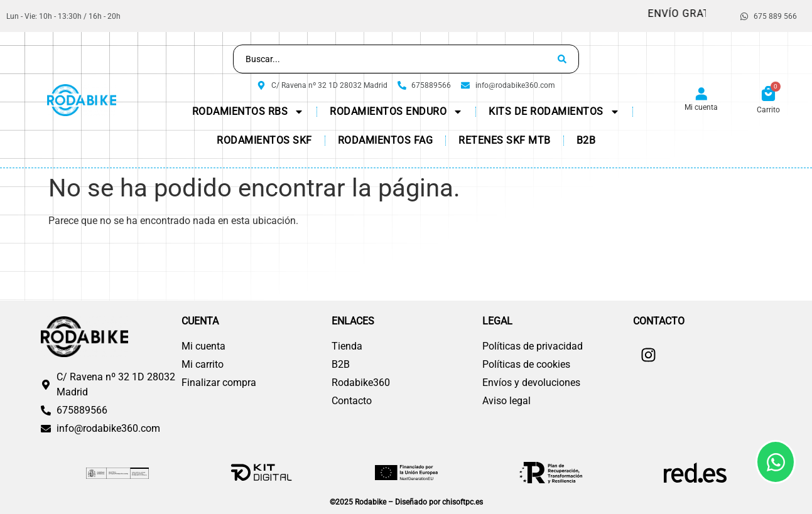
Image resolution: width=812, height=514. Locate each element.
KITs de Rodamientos (554, 112)
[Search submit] (562, 59)
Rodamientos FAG (386, 140)
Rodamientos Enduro (396, 112)
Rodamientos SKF (264, 140)
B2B (586, 140)
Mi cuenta (701, 107)
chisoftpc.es (463, 502)
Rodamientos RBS (248, 112)
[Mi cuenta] (701, 94)
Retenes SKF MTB (505, 140)
